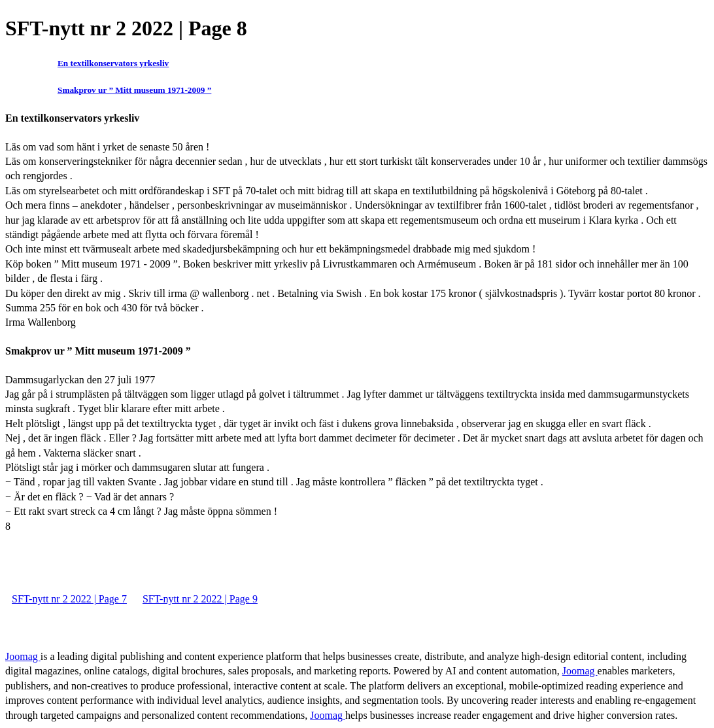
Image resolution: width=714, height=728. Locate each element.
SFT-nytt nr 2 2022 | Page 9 (200, 599)
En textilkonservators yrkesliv (113, 63)
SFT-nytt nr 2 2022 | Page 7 (69, 599)
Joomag (23, 656)
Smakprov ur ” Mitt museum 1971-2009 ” (134, 90)
